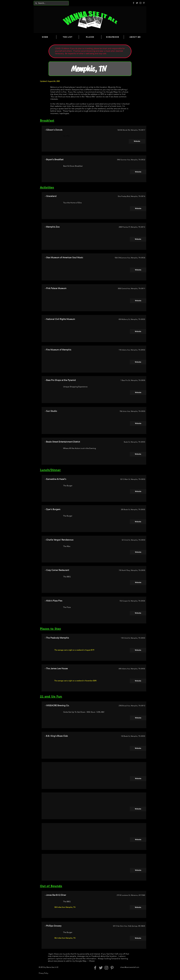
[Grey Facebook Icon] (134, 3)
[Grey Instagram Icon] (140, 3)
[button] (138, 779)
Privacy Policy (43, 973)
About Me (90, 97)
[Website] (137, 141)
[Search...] (51, 3)
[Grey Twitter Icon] (137, 3)
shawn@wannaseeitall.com (130, 967)
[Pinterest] (144, 3)
